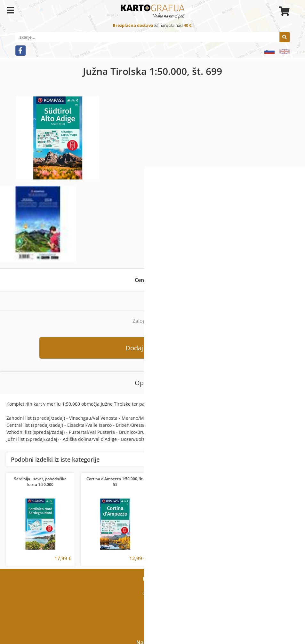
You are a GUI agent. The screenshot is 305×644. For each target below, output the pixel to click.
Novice (152, 620)
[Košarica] (283, 11)
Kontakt (153, 611)
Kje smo (152, 602)
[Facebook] (20, 51)
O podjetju (152, 593)
